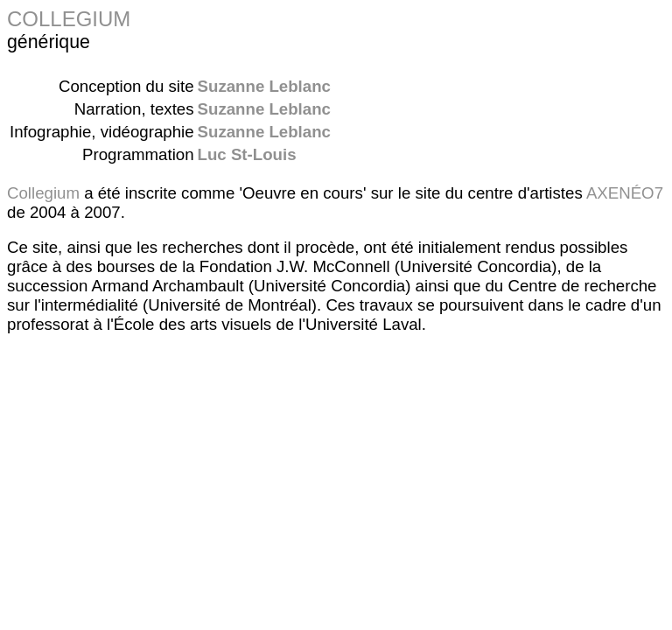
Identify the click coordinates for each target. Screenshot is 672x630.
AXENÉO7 (625, 193)
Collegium (43, 193)
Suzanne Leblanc (264, 86)
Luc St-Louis (247, 154)
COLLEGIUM (69, 19)
